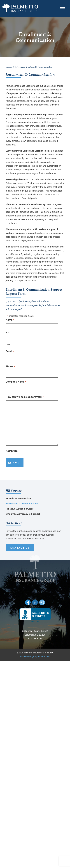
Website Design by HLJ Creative (35, 657)
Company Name (16, 382)
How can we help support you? (25, 397)
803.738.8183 (35, 639)
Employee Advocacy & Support (23, 514)
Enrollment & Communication (22, 504)
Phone (10, 367)
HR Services (14, 490)
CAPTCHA (12, 451)
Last (8, 345)
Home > (9, 67)
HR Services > (19, 67)
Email (10, 352)
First (8, 333)
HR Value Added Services (20, 509)
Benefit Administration (18, 499)
